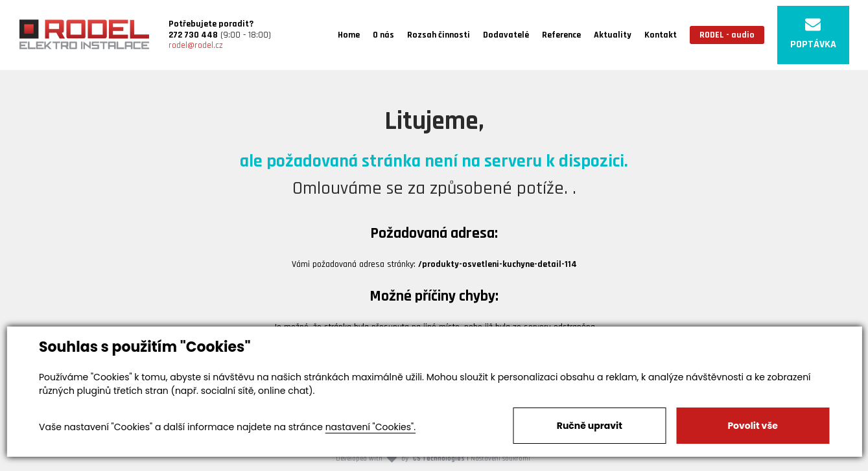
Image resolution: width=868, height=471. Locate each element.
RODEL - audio (727, 35)
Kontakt (661, 35)
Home (349, 35)
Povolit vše (752, 426)
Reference (561, 35)
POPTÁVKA (813, 34)
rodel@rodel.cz (196, 45)
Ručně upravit (590, 426)
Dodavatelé (506, 35)
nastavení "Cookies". (370, 427)
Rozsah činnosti (439, 35)
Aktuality (613, 35)
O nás (383, 35)
